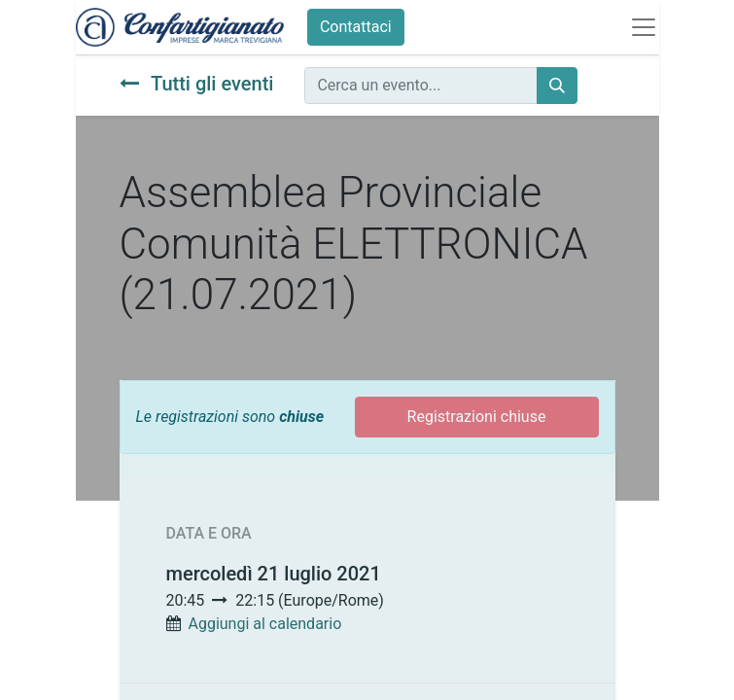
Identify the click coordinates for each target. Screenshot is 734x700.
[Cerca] (557, 86)
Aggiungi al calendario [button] (264, 624)
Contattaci (356, 27)
